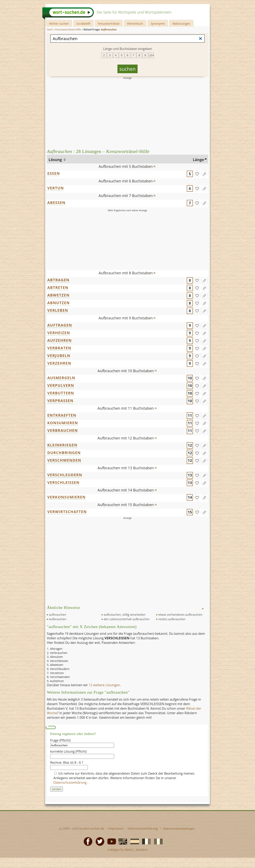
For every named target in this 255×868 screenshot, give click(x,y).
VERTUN (56, 188)
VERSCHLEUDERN (65, 475)
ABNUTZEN (59, 303)
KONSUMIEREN (63, 423)
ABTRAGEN (58, 280)
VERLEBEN (58, 310)
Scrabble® (83, 24)
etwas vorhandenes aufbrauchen (180, 615)
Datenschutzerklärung (71, 782)
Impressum (116, 828)
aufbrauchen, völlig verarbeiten (125, 615)
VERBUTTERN (61, 393)
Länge (198, 160)
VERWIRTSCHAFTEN (67, 512)
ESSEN (54, 173)
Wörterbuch (135, 24)
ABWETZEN (58, 295)
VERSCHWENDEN (64, 460)
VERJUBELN (59, 356)
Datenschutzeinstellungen (179, 829)
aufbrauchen (57, 615)
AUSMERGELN (61, 378)
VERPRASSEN (60, 401)
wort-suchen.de (94, 828)
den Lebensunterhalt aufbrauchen (127, 619)
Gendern (142, 850)
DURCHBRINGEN (64, 453)
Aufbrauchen (58, 619)
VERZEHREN (59, 363)
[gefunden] (197, 174)
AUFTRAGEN (60, 325)
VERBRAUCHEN (63, 430)
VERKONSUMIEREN (66, 497)
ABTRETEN (58, 287)
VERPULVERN (61, 385)
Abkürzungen (181, 24)
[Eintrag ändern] (204, 174)
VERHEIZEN (59, 333)
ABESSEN (56, 203)
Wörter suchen (59, 24)
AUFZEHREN (60, 340)
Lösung (56, 160)
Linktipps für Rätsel (120, 850)
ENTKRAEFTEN (62, 415)
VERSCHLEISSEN (63, 482)
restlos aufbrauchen (172, 619)
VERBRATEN (59, 348)
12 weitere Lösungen (104, 685)
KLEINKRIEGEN (62, 445)
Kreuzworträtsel (109, 24)
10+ (152, 55)
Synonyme (158, 24)
